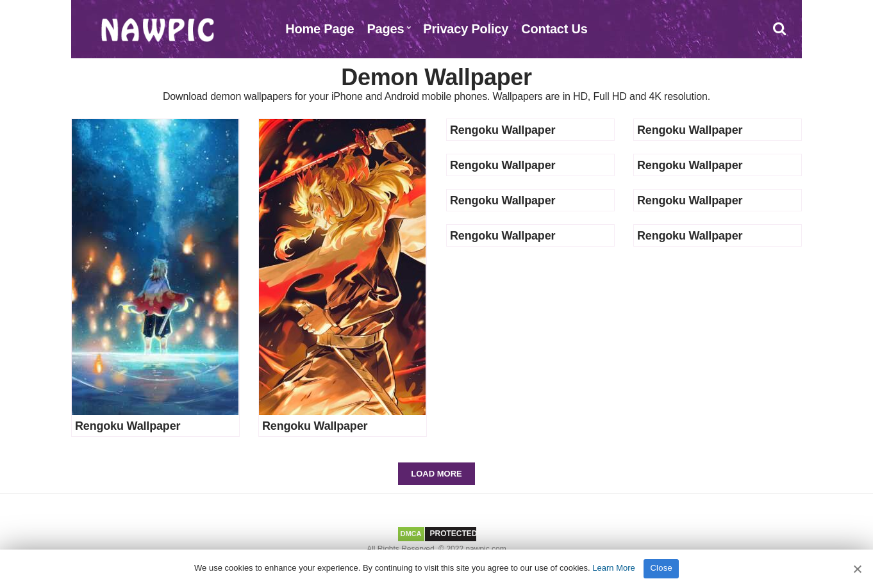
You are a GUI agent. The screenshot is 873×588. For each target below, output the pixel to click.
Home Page (320, 29)
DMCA (411, 534)
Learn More (613, 568)
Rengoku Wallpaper (128, 426)
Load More (436, 474)
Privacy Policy (466, 29)
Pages (385, 29)
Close (661, 568)
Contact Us (554, 29)
